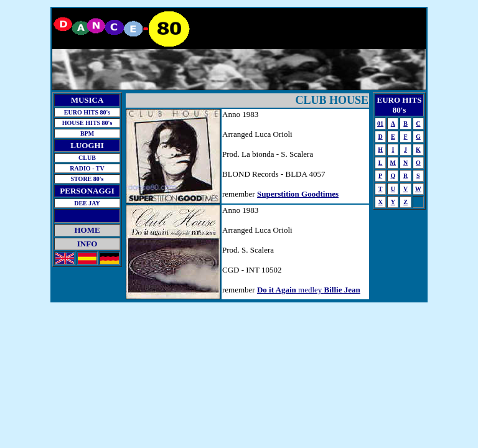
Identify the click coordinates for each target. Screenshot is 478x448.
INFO (87, 244)
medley (328, 290)
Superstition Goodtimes (298, 194)
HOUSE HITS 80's (87, 123)
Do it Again (277, 290)
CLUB (87, 158)
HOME (87, 230)
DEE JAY (87, 203)
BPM (87, 133)
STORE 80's (87, 179)
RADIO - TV (87, 168)
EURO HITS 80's (87, 112)
